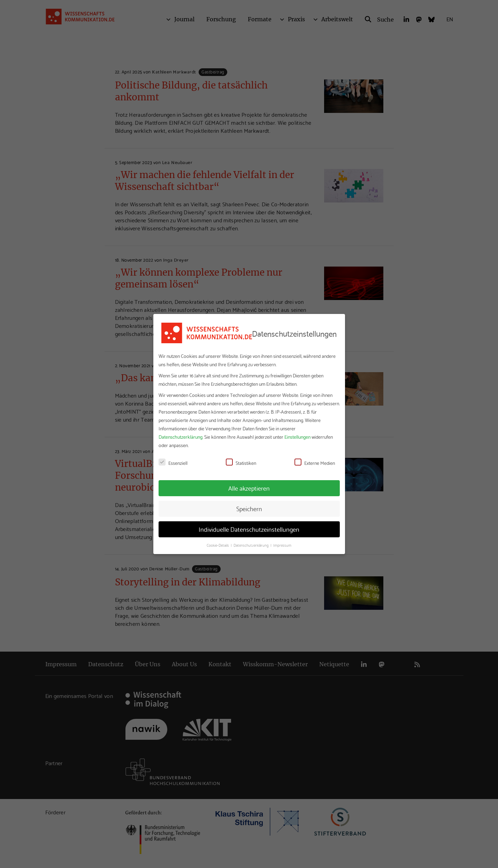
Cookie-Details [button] (218, 545)
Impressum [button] (282, 545)
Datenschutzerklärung (181, 437)
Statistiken (241, 463)
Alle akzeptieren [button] (249, 488)
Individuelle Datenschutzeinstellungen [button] (249, 529)
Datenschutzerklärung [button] (252, 545)
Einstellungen (297, 437)
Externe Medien (315, 463)
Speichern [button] (249, 508)
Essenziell (173, 463)
